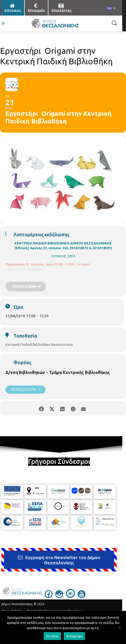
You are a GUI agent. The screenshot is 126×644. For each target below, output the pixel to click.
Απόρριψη (74, 636)
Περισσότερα (26, 390)
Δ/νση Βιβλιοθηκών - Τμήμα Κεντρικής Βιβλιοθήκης (58, 372)
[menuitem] (111, 9)
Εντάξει (52, 636)
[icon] (49, 597)
